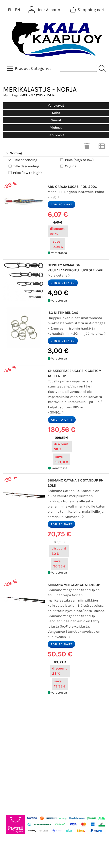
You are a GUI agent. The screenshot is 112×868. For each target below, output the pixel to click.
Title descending (23, 166)
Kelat (56, 113)
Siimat (56, 120)
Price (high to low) (77, 160)
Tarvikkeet (56, 135)
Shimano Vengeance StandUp (74, 585)
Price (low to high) (25, 173)
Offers (11, 717)
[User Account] (46, 10)
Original (69, 166)
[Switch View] (102, 147)
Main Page (11, 95)
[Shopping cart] (88, 10)
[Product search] (78, 68)
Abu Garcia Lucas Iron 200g (72, 187)
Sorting (14, 153)
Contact (13, 745)
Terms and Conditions (26, 755)
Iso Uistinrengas (63, 313)
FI (10, 10)
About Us (14, 736)
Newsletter (15, 726)
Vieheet (56, 128)
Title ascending (23, 160)
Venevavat (56, 105)
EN (17, 10)
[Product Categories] (30, 68)
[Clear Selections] (87, 147)
